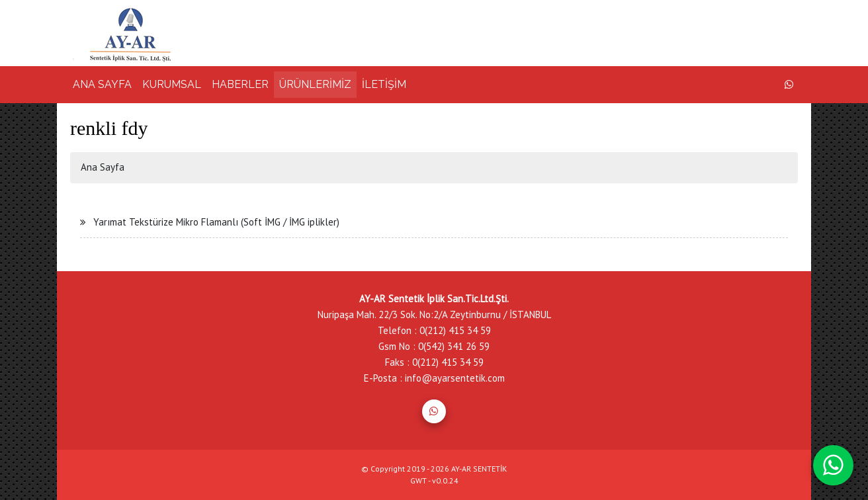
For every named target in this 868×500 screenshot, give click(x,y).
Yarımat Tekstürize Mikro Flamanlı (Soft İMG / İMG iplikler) (216, 222)
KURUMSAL (172, 84)
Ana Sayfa (103, 167)
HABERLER (240, 84)
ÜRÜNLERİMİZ (315, 84)
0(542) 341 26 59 (454, 346)
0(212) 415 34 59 (455, 330)
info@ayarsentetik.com (455, 378)
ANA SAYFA (102, 84)
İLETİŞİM (384, 84)
